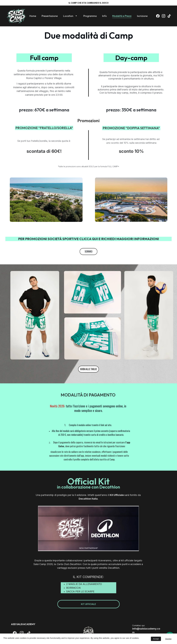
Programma (90, 16)
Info (104, 16)
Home (33, 16)
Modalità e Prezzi (122, 16)
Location (68, 16)
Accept (156, 639)
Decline (168, 639)
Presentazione (50, 16)
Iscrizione (142, 16)
